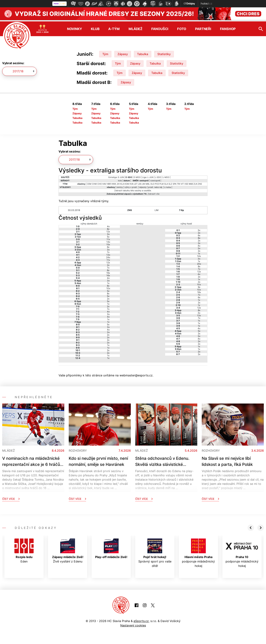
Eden (24, 550)
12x (108, 230)
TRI (179, 182)
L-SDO (158, 176)
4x (108, 225)
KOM (127, 182)
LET (136, 182)
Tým (105, 53)
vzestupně (155, 179)
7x (108, 251)
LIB (139, 182)
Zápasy (123, 53)
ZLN (195, 182)
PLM (162, 182)
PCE (157, 182)
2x (108, 264)
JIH (118, 182)
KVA (132, 182)
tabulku (126, 189)
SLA (166, 182)
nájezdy (143, 186)
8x (108, 228)
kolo (120, 179)
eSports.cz (141, 620)
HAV (104, 182)
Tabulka (143, 53)
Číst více (11, 497)
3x (108, 233)
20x (199, 263)
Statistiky (164, 53)
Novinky (75, 27)
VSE (186, 182)
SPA (175, 182)
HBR (109, 182)
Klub (95, 27)
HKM (114, 182)
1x (108, 282)
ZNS (200, 182)
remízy (120, 186)
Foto (182, 27)
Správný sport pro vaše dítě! (155, 552)
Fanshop (228, 27)
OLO (152, 182)
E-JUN (121, 176)
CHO (100, 182)
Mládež (135, 27)
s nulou (168, 186)
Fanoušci (160, 27)
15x (108, 243)
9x (199, 286)
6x (108, 246)
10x (108, 287)
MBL (148, 182)
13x (108, 253)
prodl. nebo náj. (155, 186)
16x (108, 272)
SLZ (170, 182)
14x (108, 241)
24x (108, 256)
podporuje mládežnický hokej (198, 552)
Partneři (203, 27)
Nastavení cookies (133, 624)
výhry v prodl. (131, 186)
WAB (191, 182)
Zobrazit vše (154, 192)
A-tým (114, 27)
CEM (89, 182)
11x (108, 238)
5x (108, 235)
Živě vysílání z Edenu (68, 550)
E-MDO (137, 176)
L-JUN (150, 176)
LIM (143, 182)
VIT (182, 182)
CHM (94, 182)
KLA (122, 182)
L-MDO (166, 176)
